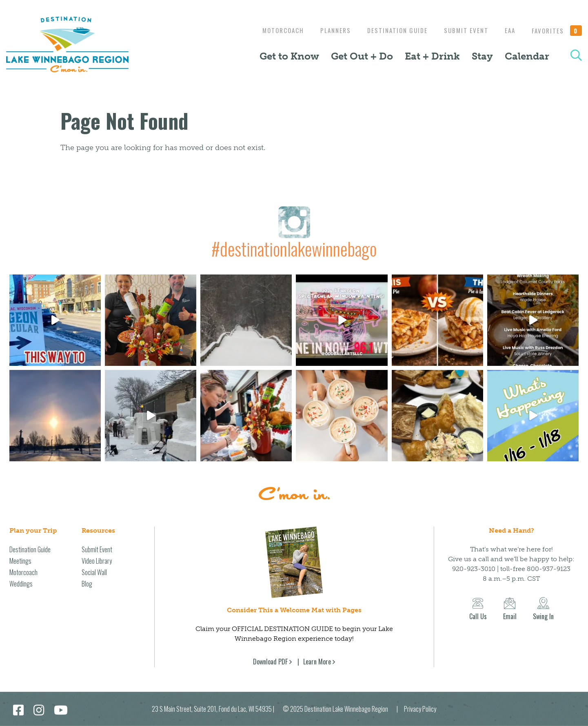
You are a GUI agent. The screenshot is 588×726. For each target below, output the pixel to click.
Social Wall (94, 572)
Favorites (557, 31)
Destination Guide (391, 30)
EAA (508, 30)
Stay (482, 56)
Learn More (317, 662)
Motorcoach (273, 30)
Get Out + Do (362, 56)
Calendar (527, 56)
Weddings (21, 584)
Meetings (20, 561)
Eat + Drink (432, 56)
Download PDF (270, 662)
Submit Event (462, 30)
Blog (87, 584)
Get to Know (289, 56)
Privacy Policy (420, 709)
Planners (327, 30)
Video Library (97, 561)
